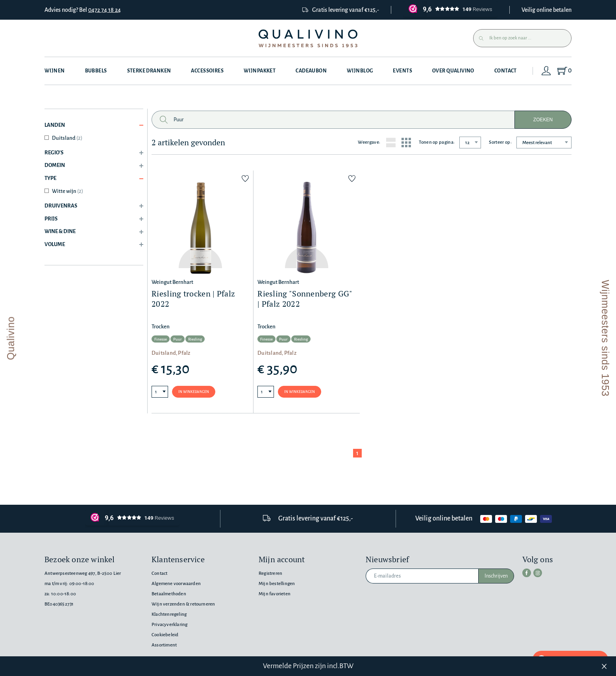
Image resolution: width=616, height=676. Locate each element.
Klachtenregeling (169, 614)
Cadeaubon (311, 71)
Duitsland (67, 138)
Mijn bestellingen (277, 584)
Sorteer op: (500, 142)
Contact (506, 71)
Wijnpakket (260, 71)
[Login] (546, 71)
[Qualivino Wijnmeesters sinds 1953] (308, 38)
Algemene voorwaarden (176, 584)
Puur (178, 339)
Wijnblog (360, 71)
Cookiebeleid (165, 635)
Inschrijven (496, 576)
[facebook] (527, 573)
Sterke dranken (149, 71)
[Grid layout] (406, 143)
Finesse (161, 339)
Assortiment (164, 645)
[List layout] (391, 143)
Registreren (270, 573)
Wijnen (55, 71)
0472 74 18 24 (105, 10)
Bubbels (96, 71)
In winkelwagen (194, 392)
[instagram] (538, 573)
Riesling (195, 339)
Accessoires (207, 71)
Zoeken (543, 120)
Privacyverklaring (169, 625)
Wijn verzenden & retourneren (183, 604)
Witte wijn (68, 191)
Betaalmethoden (169, 594)
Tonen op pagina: (437, 142)
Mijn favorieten (275, 594)
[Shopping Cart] (564, 71)
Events (402, 71)
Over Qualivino (453, 71)
